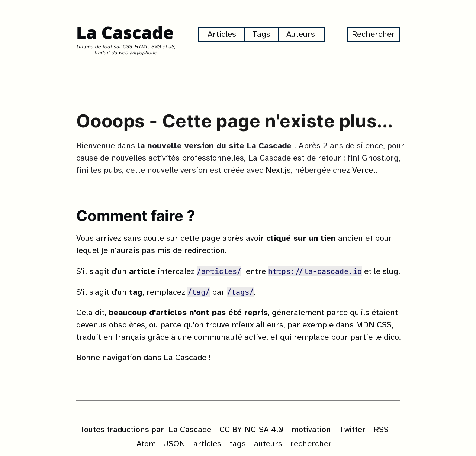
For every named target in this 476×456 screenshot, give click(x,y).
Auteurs (301, 35)
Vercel (364, 171)
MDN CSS (374, 325)
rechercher (311, 444)
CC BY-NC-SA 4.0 (251, 430)
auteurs (268, 444)
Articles (222, 35)
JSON (175, 444)
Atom (146, 444)
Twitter (352, 430)
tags (238, 444)
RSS (381, 430)
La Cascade (125, 33)
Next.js (278, 171)
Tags (261, 35)
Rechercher (373, 35)
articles (207, 444)
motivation (311, 430)
